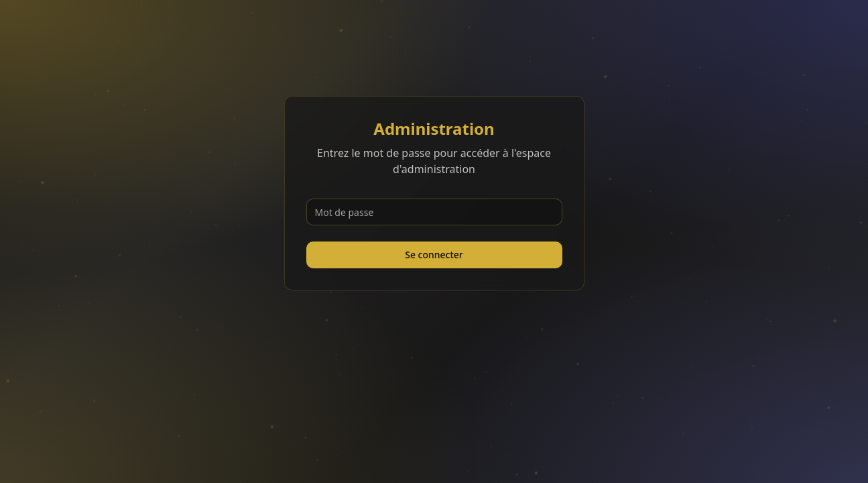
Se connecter (434, 255)
